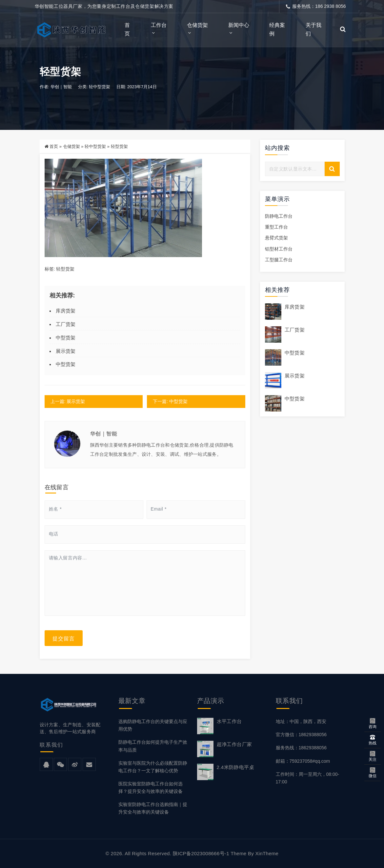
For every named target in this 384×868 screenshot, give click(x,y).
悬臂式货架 (276, 238)
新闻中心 (239, 25)
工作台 (159, 25)
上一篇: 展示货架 (68, 401)
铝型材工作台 (279, 249)
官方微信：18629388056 (301, 735)
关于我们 (313, 29)
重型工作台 (276, 227)
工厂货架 (66, 324)
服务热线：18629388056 (301, 748)
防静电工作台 (279, 216)
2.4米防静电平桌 (235, 767)
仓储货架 (197, 25)
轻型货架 (65, 269)
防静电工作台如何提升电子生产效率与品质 (153, 746)
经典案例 (277, 29)
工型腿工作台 (279, 260)
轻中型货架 (100, 87)
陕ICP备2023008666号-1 (201, 853)
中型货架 (66, 338)
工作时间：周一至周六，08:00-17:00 (308, 778)
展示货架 (66, 351)
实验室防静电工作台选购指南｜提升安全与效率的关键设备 (153, 808)
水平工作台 (229, 721)
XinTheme (267, 853)
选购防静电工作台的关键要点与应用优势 (153, 725)
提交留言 (64, 638)
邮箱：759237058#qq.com (303, 761)
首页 (127, 29)
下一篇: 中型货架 (171, 401)
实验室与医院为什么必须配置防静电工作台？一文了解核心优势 (153, 767)
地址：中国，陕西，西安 (301, 721)
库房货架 (66, 311)
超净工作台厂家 (234, 744)
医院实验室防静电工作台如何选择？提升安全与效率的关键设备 (151, 787)
